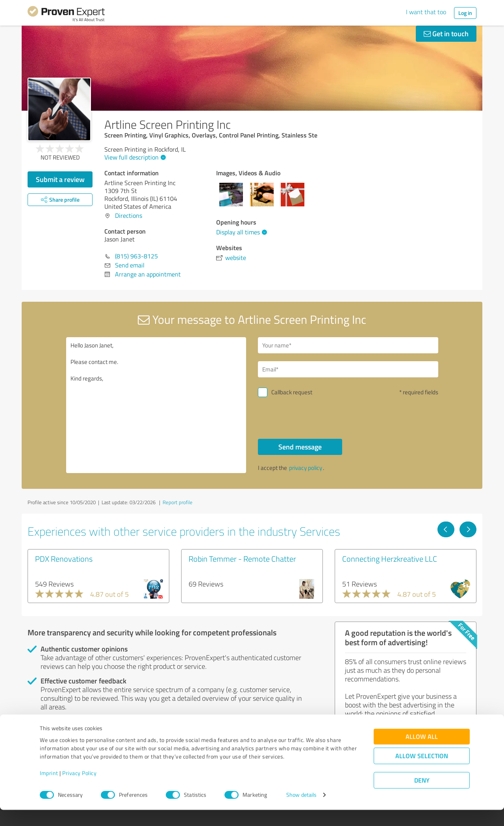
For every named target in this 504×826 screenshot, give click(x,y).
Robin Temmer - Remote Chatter (242, 559)
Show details (301, 811)
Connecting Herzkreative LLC (390, 559)
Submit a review (60, 179)
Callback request (292, 392)
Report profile (178, 502)
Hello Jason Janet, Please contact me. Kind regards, (156, 405)
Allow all (422, 753)
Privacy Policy (79, 789)
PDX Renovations (64, 559)
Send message (300, 447)
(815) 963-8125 (136, 256)
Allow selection (422, 772)
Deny (422, 797)
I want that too (426, 12)
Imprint (49, 789)
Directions (129, 215)
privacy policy (306, 468)
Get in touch (446, 33)
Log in (465, 13)
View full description (134, 157)
